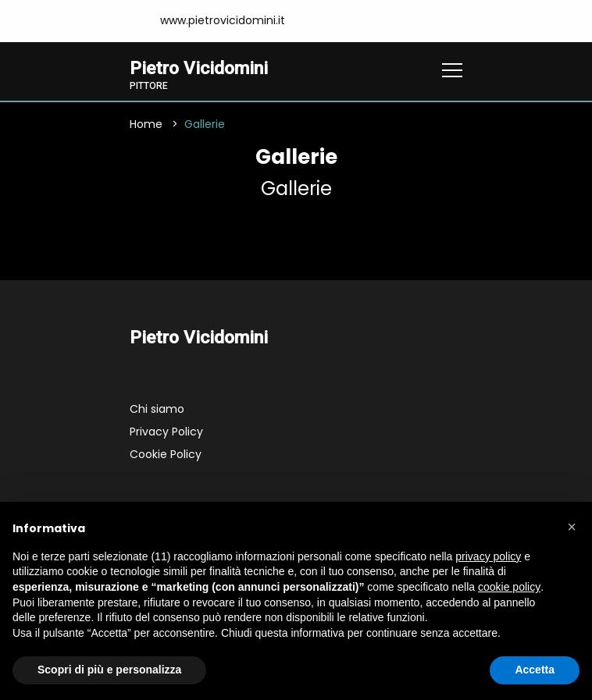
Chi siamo (157, 409)
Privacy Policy (166, 432)
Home (146, 124)
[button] (572, 527)
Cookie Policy (166, 454)
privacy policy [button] (488, 556)
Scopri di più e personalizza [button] (109, 670)
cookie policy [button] (509, 587)
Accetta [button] (535, 670)
